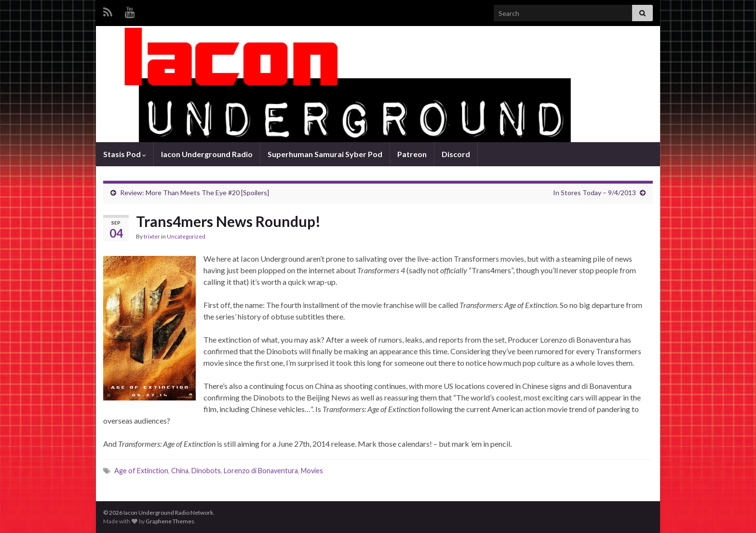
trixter (152, 236)
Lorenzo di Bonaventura (261, 471)
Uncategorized (186, 236)
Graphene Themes (170, 521)
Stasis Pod (125, 154)
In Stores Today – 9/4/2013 (594, 193)
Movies (312, 471)
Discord (456, 154)
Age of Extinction (141, 471)
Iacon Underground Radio (207, 154)
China (180, 471)
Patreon (412, 154)
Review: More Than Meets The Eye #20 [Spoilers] (195, 193)
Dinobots (206, 471)
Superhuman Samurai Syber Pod (325, 154)
